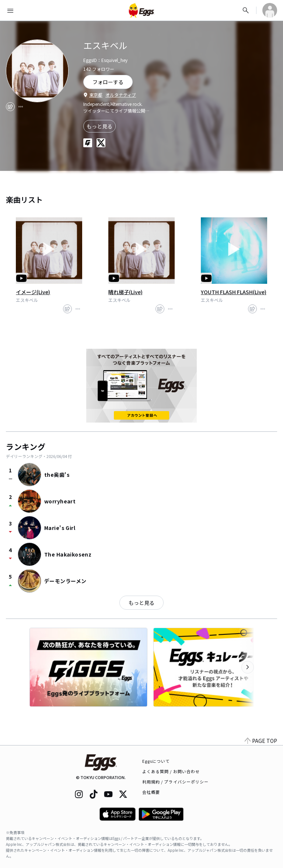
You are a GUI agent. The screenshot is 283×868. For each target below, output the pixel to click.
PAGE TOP (261, 741)
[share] (10, 107)
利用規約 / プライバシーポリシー (176, 782)
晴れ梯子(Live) (125, 292)
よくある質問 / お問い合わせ (171, 771)
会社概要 (151, 792)
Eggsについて (156, 761)
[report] (21, 107)
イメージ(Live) (33, 292)
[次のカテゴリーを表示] (248, 667)
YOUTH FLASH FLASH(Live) (234, 292)
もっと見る (99, 126)
